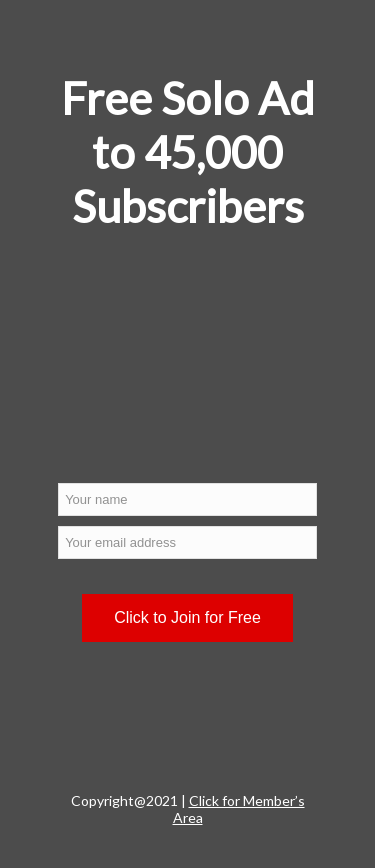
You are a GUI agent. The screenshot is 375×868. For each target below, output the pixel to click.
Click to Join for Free (187, 617)
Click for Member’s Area (239, 809)
